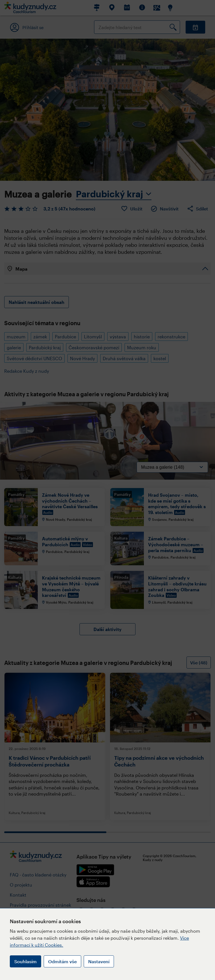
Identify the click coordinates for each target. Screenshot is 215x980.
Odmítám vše (62, 961)
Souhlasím (25, 961)
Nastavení (99, 961)
